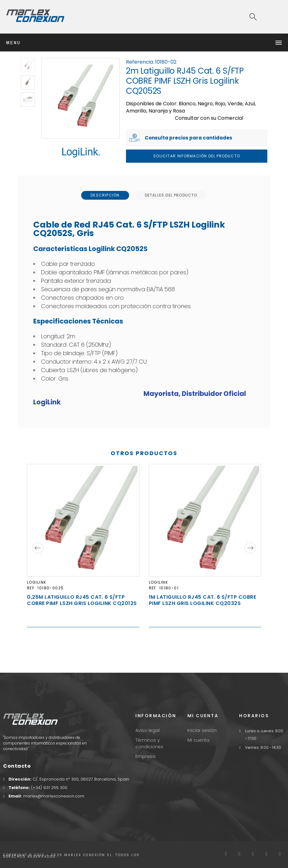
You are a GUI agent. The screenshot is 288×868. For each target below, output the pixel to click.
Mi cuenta (198, 740)
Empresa (145, 756)
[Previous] (38, 548)
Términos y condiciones (149, 743)
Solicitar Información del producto (197, 156)
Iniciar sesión (202, 730)
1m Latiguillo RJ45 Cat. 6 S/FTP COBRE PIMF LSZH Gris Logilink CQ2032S (202, 600)
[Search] (253, 17)
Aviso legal (147, 730)
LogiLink (37, 582)
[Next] (250, 548)
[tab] (105, 195)
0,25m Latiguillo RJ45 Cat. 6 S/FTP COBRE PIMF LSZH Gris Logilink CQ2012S (82, 600)
